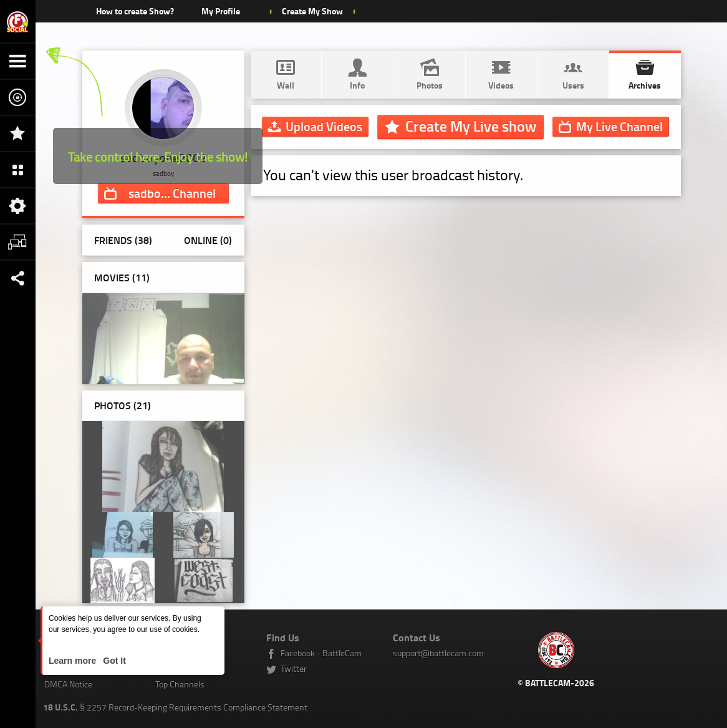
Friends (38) (123, 240)
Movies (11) (122, 277)
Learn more (74, 661)
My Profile (221, 11)
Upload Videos (324, 126)
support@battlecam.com (438, 653)
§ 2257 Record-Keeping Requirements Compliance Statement (175, 707)
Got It (113, 661)
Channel (172, 193)
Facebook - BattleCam (321, 653)
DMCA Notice (68, 684)
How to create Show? (135, 11)
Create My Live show (471, 126)
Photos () (123, 405)
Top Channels (180, 684)
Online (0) (208, 240)
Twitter (294, 668)
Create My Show (312, 11)
